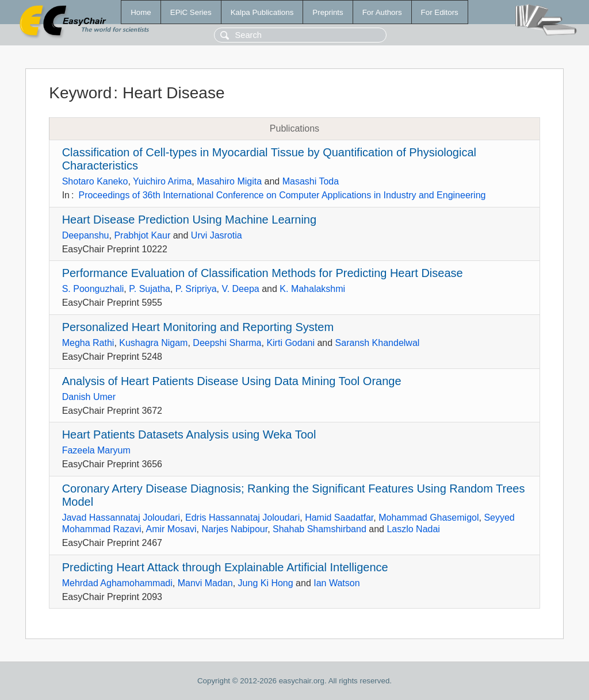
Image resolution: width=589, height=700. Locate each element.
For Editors (440, 12)
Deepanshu (86, 235)
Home (141, 12)
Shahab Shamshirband (320, 529)
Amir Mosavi (171, 529)
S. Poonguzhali (93, 289)
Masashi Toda (311, 181)
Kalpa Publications (262, 12)
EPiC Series (191, 12)
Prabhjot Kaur (142, 235)
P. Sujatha (150, 289)
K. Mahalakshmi (312, 289)
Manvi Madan (205, 583)
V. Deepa (240, 289)
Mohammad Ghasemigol (429, 518)
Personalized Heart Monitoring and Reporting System (198, 327)
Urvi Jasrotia (217, 235)
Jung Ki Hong (266, 583)
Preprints (328, 12)
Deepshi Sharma (227, 343)
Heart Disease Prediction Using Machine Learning (189, 220)
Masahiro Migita (229, 181)
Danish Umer (89, 397)
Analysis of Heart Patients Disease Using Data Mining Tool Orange (232, 381)
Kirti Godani (290, 343)
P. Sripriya (196, 289)
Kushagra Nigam (153, 343)
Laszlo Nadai (413, 529)
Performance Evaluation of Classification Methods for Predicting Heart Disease (263, 273)
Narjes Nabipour (234, 529)
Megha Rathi (88, 343)
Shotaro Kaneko (95, 181)
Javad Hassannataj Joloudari (121, 518)
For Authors (382, 12)
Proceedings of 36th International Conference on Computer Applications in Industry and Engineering (282, 195)
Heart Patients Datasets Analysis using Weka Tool (189, 434)
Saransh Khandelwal (378, 343)
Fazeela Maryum (96, 450)
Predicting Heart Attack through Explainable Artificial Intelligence (225, 567)
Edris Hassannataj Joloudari (242, 518)
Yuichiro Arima (162, 181)
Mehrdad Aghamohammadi (117, 583)
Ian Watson (336, 583)
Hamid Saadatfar (339, 518)
